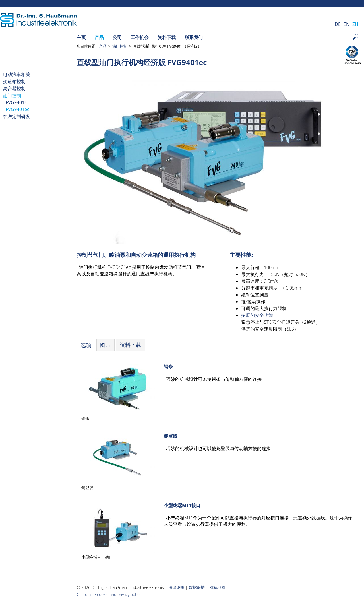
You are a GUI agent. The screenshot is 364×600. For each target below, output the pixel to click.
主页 (81, 37)
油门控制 (120, 46)
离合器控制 (14, 88)
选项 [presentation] (86, 345)
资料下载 (167, 37)
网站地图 (217, 587)
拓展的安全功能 (257, 315)
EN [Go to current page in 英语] (347, 24)
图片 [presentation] (106, 345)
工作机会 (140, 37)
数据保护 (197, 587)
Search (358, 41)
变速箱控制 (14, 81)
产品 (99, 37)
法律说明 (176, 587)
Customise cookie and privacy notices (110, 594)
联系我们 (194, 37)
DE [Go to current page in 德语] (338, 24)
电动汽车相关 (16, 74)
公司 (117, 37)
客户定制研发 (16, 116)
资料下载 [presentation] (131, 345)
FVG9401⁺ (16, 102)
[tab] (86, 345)
